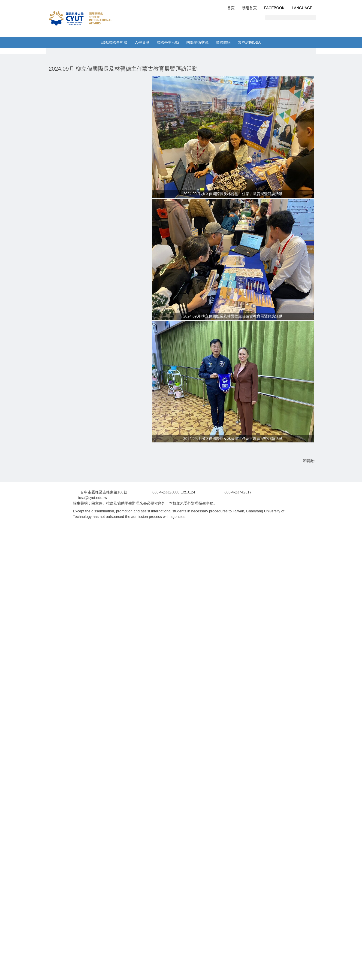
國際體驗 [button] (223, 42)
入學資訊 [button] (142, 42)
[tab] (183, 125)
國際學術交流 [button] (197, 42)
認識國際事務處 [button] (114, 42)
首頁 (231, 8)
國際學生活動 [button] (168, 42)
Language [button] (302, 8)
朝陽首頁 (249, 8)
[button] (45, 88)
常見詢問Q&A (249, 42)
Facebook (274, 8)
